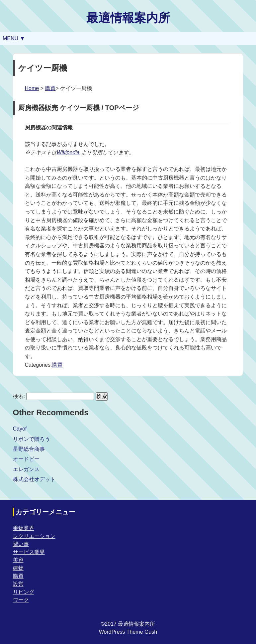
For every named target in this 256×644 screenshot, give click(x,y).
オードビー (26, 459)
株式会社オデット (34, 479)
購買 (50, 88)
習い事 (21, 544)
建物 (18, 568)
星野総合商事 (29, 449)
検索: (19, 396)
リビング (24, 592)
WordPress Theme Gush (128, 632)
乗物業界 (24, 528)
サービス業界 (29, 552)
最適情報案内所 (128, 18)
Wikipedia (68, 152)
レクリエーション (34, 536)
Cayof (20, 429)
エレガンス (26, 469)
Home (32, 88)
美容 (18, 560)
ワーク (21, 600)
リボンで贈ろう (32, 439)
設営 (18, 584)
